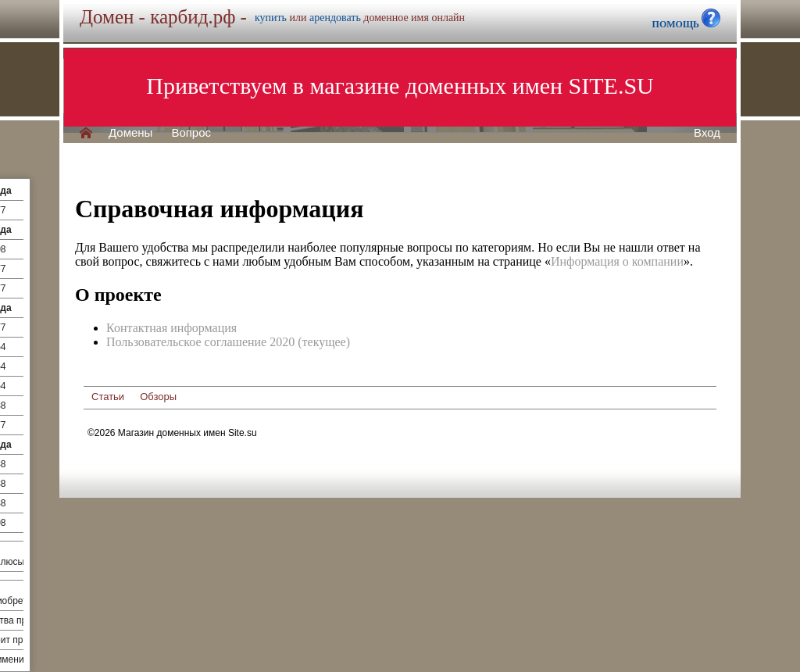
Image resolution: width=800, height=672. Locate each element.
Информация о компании (617, 261)
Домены (130, 133)
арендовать (335, 18)
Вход (707, 133)
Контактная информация (171, 328)
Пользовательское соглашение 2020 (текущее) (228, 342)
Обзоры (158, 397)
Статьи (108, 397)
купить (271, 18)
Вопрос (191, 133)
